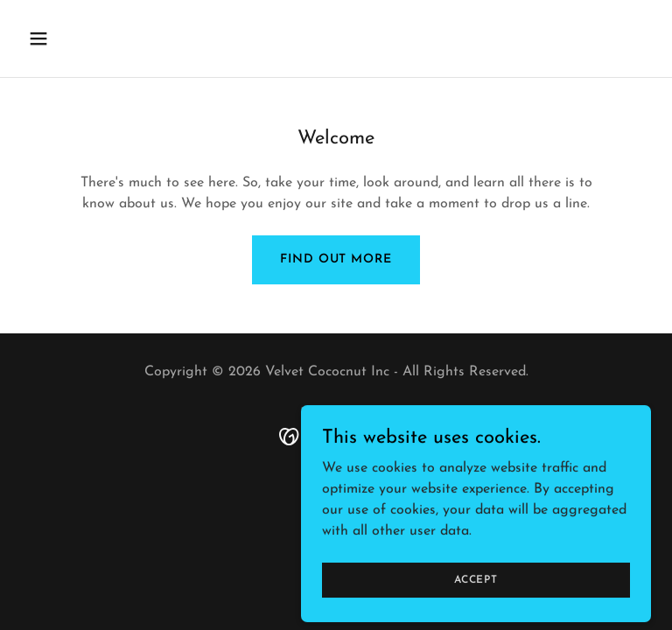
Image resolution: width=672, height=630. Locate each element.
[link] (336, 436)
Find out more (336, 259)
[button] (68, 38)
